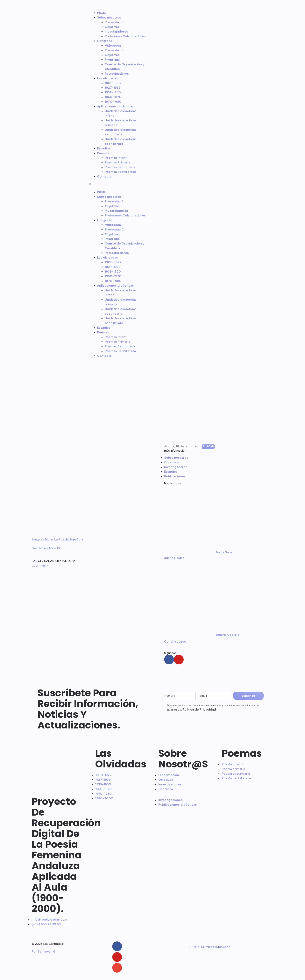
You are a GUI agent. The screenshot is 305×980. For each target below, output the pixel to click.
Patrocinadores (117, 74)
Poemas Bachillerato (120, 172)
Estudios (104, 148)
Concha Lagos (175, 641)
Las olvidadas (107, 78)
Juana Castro (174, 558)
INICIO (102, 13)
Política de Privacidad (199, 709)
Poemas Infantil (117, 158)
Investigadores (116, 31)
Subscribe (248, 696)
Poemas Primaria (117, 162)
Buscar (208, 446)
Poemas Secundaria (120, 167)
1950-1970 (113, 97)
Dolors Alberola (228, 635)
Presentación (115, 22)
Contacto (104, 176)
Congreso (105, 41)
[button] (118, 184)
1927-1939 (113, 88)
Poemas (103, 153)
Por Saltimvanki (43, 951)
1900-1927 (113, 83)
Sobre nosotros (109, 17)
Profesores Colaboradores (125, 36)
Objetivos (112, 27)
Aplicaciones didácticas (115, 106)
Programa (112, 60)
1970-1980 (113, 102)
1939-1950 (113, 92)
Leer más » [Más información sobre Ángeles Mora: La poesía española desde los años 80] (40, 565)
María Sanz (224, 552)
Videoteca (113, 45)
